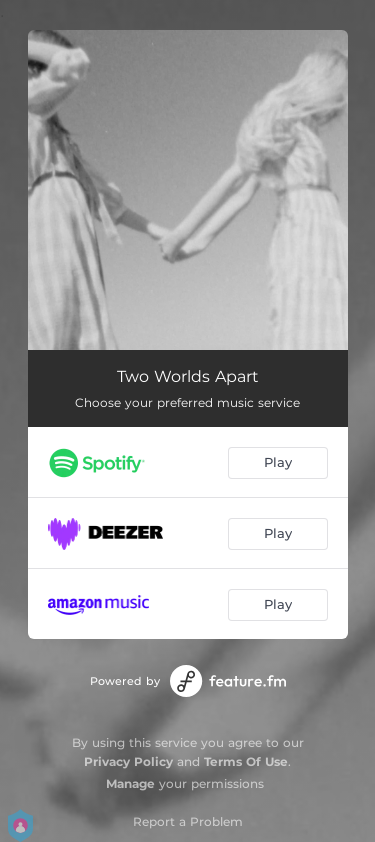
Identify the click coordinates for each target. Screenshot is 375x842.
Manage (130, 783)
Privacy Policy (128, 761)
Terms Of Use (246, 761)
